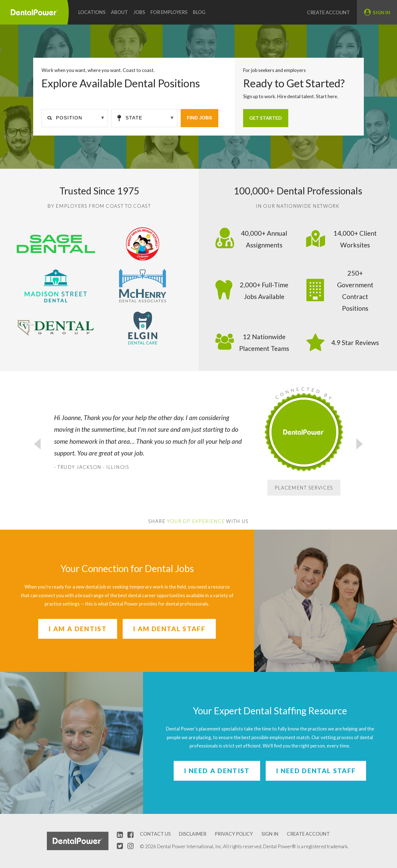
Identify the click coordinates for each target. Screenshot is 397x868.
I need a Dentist (217, 771)
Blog (199, 12)
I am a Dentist (78, 629)
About (119, 12)
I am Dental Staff (169, 629)
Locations (92, 12)
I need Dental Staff (316, 771)
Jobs (139, 12)
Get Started (266, 118)
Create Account (328, 12)
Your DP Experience (196, 521)
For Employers (169, 12)
